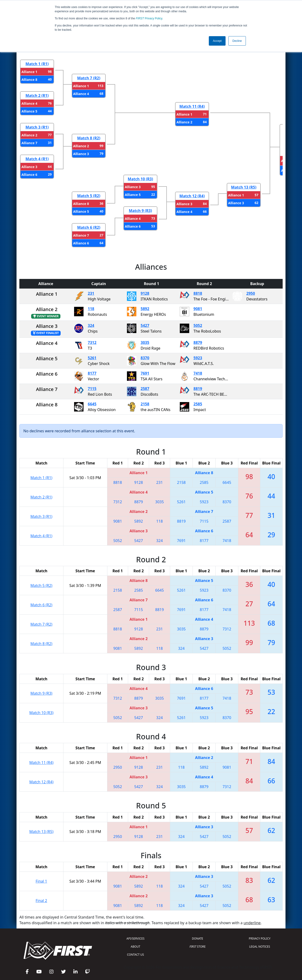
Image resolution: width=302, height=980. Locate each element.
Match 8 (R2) (89, 138)
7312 (92, 343)
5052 (198, 325)
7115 (92, 389)
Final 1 (41, 881)
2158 (145, 404)
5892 (145, 309)
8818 (198, 293)
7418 (198, 373)
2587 (145, 389)
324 (91, 325)
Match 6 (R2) (89, 227)
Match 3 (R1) (37, 127)
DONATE (198, 939)
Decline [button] (237, 41)
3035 (145, 343)
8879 (198, 343)
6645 (92, 404)
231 (91, 293)
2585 (198, 404)
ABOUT (135, 947)
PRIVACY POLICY (260, 939)
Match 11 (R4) (192, 106)
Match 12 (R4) (192, 196)
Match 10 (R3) (140, 179)
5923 (198, 358)
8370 (145, 358)
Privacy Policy (149, 18)
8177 (92, 373)
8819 (198, 389)
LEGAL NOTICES (260, 947)
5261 (92, 358)
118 (91, 309)
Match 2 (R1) (37, 95)
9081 (198, 309)
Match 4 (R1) (37, 159)
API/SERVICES (135, 939)
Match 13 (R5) (244, 187)
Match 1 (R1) (37, 64)
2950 (251, 293)
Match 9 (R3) (140, 211)
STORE (197, 947)
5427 (145, 325)
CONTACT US (135, 955)
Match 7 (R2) (89, 78)
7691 (145, 373)
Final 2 (41, 901)
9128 (145, 293)
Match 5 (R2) (89, 196)
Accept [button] (217, 41)
